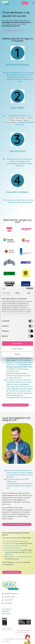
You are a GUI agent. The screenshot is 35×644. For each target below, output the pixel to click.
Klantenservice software (13, 550)
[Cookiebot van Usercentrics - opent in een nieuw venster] (26, 289)
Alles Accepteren (17, 343)
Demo (25, 3)
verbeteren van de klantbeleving (19, 557)
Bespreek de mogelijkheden (12, 572)
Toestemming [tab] (6, 293)
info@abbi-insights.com (12, 594)
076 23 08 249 (9, 600)
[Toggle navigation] (33, 3)
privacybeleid (6, 641)
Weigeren (17, 354)
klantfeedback (23, 541)
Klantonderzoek (10, 541)
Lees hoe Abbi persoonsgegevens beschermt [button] (17, 524)
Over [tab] (29, 293)
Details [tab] (18, 293)
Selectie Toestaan (18, 349)
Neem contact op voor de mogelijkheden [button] (15, 405)
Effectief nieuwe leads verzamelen (16, 546)
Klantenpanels (10, 543)
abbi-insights (8, 603)
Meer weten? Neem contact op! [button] (13, 31)
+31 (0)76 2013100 (10, 597)
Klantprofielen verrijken (13, 548)
